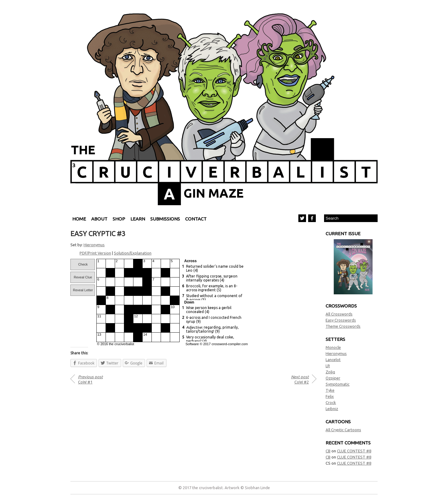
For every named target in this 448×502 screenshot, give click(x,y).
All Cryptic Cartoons (343, 430)
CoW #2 (300, 379)
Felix (330, 396)
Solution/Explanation (133, 253)
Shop (119, 219)
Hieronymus (336, 353)
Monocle (333, 347)
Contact (196, 219)
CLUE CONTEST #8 (354, 451)
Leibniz (332, 409)
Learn (138, 219)
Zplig (330, 372)
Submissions (165, 219)
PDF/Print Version (95, 253)
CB (328, 451)
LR (328, 366)
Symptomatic (338, 384)
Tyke (330, 390)
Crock (331, 402)
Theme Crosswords (343, 326)
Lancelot (333, 360)
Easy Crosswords (341, 320)
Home (79, 219)
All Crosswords (339, 314)
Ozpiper (333, 378)
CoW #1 (90, 379)
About (99, 219)
